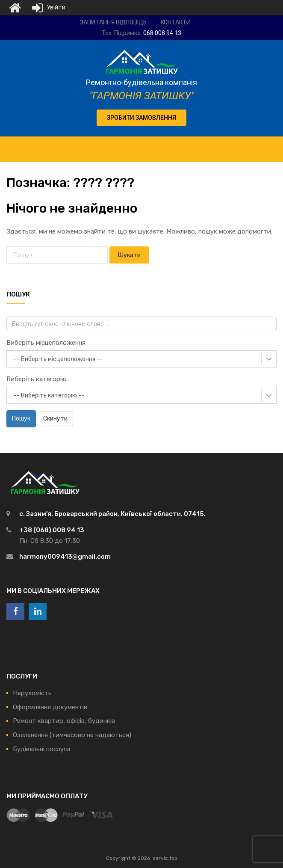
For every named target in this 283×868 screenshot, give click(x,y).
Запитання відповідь (113, 22)
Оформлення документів (50, 707)
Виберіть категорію (37, 379)
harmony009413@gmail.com (65, 557)
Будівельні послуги (41, 749)
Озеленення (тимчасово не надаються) (72, 735)
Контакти (176, 22)
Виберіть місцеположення (46, 343)
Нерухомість (32, 693)
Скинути (55, 419)
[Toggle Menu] (272, 145)
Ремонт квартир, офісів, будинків (64, 721)
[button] (141, 118)
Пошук (21, 419)
